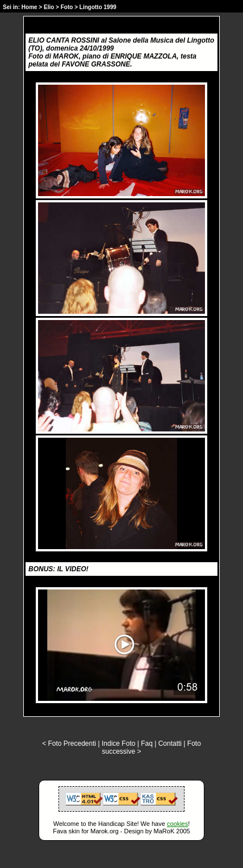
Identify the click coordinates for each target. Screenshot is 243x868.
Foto (67, 7)
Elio (49, 7)
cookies (177, 824)
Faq (147, 744)
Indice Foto (118, 744)
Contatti (170, 744)
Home (30, 7)
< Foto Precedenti (69, 744)
